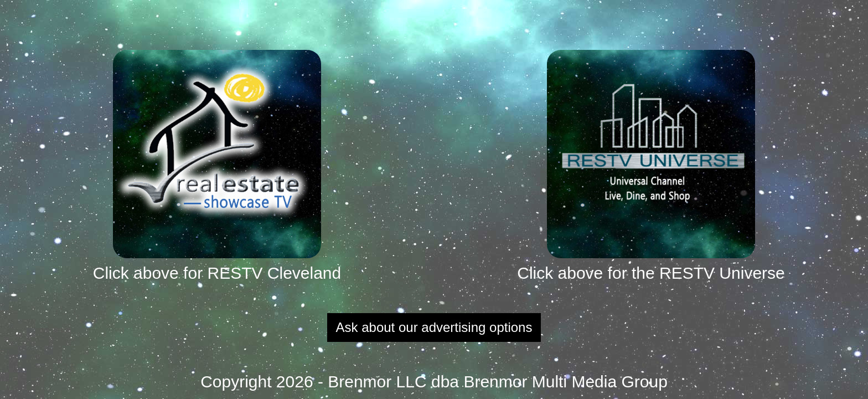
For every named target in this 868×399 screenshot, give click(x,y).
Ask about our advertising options (434, 327)
